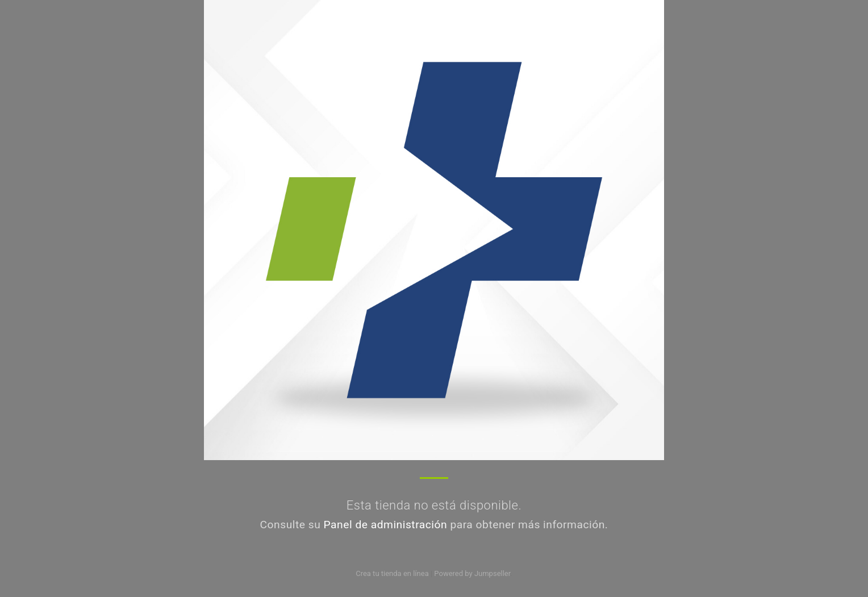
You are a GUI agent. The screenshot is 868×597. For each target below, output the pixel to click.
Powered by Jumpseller (472, 573)
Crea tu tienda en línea (393, 573)
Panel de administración (386, 525)
